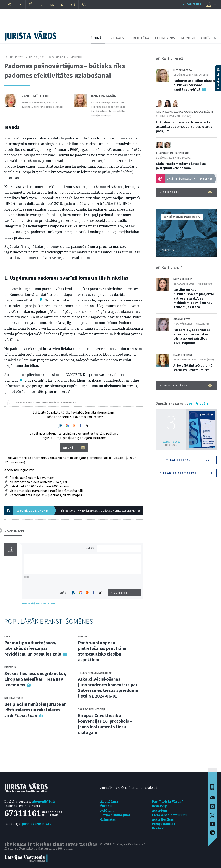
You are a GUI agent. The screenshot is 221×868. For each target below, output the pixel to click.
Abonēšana (109, 801)
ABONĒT (70, 448)
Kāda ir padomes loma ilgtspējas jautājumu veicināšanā (181, 166)
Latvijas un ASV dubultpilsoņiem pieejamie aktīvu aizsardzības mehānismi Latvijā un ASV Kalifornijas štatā (194, 298)
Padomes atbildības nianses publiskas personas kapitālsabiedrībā (194, 85)
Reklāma (107, 811)
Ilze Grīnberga (183, 70)
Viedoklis (84, 636)
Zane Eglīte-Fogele (38, 96)
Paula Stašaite (204, 112)
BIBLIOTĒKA (139, 38)
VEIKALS (117, 38)
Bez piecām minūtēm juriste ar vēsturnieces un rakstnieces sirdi (35, 710)
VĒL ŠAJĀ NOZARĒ (169, 268)
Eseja (8, 636)
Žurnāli (106, 806)
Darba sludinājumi (115, 815)
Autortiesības (163, 819)
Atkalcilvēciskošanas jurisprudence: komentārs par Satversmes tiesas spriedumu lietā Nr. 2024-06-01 (108, 687)
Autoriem (160, 811)
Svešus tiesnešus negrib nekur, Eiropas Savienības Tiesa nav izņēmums (35, 679)
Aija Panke (162, 153)
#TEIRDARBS (165, 38)
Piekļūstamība (164, 824)
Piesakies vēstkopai (186, 473)
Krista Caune (164, 112)
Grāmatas (108, 819)
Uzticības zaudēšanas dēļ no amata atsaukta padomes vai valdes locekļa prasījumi (184, 126)
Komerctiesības (186, 385)
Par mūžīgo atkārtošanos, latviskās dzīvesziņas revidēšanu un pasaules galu (33, 648)
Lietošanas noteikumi (169, 815)
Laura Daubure (183, 112)
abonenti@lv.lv (44, 801)
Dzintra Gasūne (105, 96)
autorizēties (192, 4)
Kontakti (159, 828)
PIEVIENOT (119, 593)
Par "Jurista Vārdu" (167, 801)
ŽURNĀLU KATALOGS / (182, 404)
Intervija (10, 667)
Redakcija (160, 806)
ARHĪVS (206, 38)
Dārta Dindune (183, 279)
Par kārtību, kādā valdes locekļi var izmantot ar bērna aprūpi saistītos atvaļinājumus (192, 336)
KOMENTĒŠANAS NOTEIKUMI (39, 603)
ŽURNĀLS (98, 38)
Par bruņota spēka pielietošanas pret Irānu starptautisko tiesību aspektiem (102, 651)
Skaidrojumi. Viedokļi (67, 57)
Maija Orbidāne (180, 153)
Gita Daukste (182, 319)
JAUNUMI (188, 38)
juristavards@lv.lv (37, 824)
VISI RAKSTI (186, 192)
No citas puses (14, 698)
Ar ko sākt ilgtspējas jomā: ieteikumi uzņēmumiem (193, 368)
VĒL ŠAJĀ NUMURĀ (170, 59)
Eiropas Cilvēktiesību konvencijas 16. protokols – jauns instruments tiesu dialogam (105, 724)
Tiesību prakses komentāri (95, 673)
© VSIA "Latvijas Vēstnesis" (123, 844)
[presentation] (119, 581)
